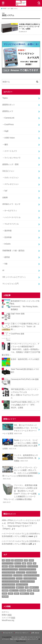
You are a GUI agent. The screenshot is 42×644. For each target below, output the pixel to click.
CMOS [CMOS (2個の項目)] (31, 560)
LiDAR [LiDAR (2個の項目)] (30, 563)
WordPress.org (8, 620)
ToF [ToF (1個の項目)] (34, 563)
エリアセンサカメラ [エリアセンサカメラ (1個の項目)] (9, 572)
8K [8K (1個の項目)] (3, 560)
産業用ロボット (9, 105)
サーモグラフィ (11, 211)
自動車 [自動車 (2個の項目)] (29, 591)
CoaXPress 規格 (17, 334)
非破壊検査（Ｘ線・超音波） (14, 250)
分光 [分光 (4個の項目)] (27, 588)
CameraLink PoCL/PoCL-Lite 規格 (25, 379)
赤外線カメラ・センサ (11, 204)
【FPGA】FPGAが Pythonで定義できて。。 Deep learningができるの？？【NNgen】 (19, 526)
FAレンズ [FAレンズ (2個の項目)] (18, 563)
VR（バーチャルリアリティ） (14, 277)
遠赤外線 (8, 231)
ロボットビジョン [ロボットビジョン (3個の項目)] (22, 584)
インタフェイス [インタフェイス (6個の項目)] (33, 566)
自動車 (5, 197)
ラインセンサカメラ (12, 158)
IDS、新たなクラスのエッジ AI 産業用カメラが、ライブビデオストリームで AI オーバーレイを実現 (20, 429)
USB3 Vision (10, 138)
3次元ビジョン (8, 171)
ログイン (5, 612)
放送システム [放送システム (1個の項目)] (14, 591)
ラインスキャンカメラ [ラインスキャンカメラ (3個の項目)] (27, 581)
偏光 (6, 144)
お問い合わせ (35, 633)
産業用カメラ (8, 111)
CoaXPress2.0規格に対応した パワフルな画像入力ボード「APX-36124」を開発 (25, 405)
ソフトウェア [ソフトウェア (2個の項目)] (18, 575)
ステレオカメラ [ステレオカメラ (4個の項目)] (31, 572)
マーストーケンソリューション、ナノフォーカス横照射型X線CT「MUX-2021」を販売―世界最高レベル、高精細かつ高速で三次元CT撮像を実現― (21, 349)
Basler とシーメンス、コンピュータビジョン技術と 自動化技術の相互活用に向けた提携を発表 (20, 444)
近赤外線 (8, 237)
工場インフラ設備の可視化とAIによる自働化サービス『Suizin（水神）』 (25, 326)
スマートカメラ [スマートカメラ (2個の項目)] (7, 575)
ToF (6, 191)
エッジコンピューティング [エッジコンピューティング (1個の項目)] (27, 569)
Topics (5, 98)
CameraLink (9, 118)
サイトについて (8, 633)
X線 (6, 264)
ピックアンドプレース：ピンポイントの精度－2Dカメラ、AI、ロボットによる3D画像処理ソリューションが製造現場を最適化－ (20, 473)
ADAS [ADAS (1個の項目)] (8, 560)
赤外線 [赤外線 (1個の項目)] (4, 594)
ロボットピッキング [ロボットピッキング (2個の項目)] (9, 588)
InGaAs (7, 244)
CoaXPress (9, 124)
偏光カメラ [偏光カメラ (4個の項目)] (20, 588)
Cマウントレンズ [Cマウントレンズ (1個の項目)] (8, 563)
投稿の (7, 615)
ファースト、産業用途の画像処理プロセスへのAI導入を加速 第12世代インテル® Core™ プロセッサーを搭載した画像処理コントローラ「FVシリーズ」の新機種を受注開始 (20, 494)
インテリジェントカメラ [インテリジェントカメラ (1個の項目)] (10, 569)
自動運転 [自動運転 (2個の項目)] (36, 591)
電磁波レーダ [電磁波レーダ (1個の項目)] (25, 594)
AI (3, 270)
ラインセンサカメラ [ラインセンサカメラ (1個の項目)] (9, 584)
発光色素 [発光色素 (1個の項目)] (23, 591)
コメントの (8, 618)
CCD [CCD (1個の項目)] (26, 560)
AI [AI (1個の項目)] (12, 560)
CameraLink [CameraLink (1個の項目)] (19, 560)
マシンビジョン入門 (10, 284)
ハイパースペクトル (12, 217)
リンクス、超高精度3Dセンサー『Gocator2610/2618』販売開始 (20, 458)
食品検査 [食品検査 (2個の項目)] (5, 597)
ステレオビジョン (12, 184)
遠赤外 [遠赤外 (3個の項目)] (17, 594)
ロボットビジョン (12, 177)
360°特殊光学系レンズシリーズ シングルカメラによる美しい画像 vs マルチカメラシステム (25, 393)
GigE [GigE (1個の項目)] (24, 563)
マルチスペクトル (12, 224)
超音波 (7, 257)
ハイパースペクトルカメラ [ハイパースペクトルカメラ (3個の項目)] (11, 581)
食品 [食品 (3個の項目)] (32, 594)
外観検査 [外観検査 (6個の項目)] (5, 591)
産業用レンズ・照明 (10, 164)
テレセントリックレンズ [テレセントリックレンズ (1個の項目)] (31, 575)
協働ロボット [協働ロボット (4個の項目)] (34, 588)
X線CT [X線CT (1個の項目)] (11, 566)
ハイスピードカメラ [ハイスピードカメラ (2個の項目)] (30, 578)
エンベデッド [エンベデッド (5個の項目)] (21, 572)
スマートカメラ (11, 151)
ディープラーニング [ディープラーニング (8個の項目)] (9, 578)
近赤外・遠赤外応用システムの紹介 (25, 359)
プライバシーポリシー (22, 633)
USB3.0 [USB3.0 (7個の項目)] (5, 566)
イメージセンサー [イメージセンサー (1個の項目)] (20, 566)
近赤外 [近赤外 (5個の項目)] (11, 594)
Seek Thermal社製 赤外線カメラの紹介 (25, 371)
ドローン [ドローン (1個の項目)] (19, 578)
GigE (6, 131)
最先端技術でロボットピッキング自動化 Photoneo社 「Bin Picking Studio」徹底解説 (25, 305)
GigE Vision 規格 (18, 314)
